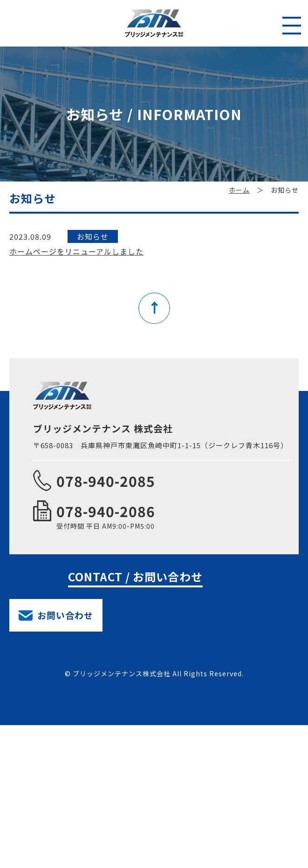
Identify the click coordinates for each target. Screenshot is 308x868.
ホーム (239, 190)
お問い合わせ (65, 615)
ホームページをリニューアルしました (76, 252)
